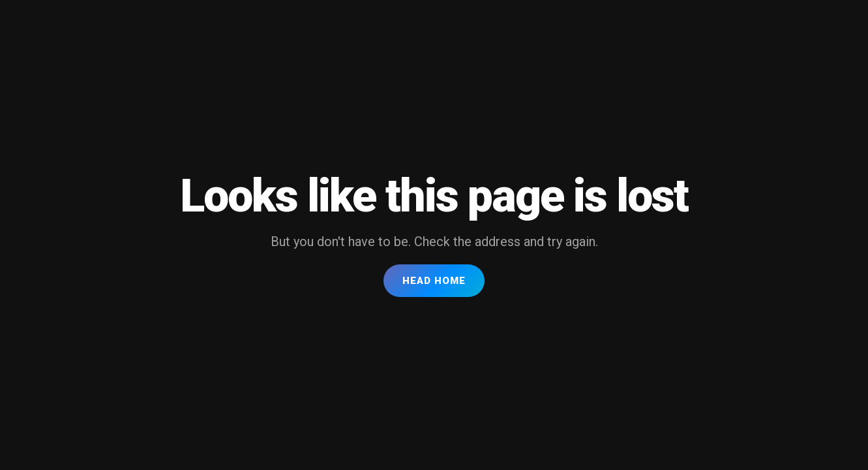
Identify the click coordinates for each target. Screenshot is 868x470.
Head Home (434, 281)
